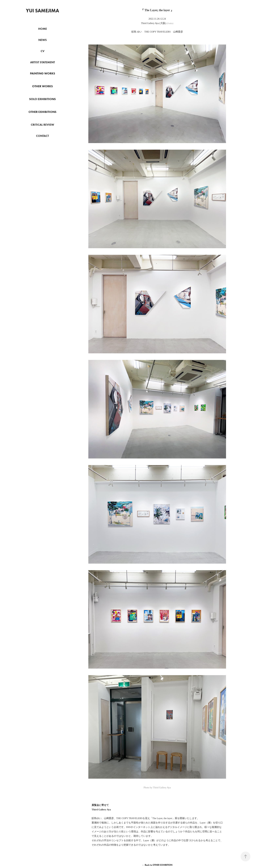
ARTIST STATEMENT (43, 62)
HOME (43, 29)
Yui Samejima (42, 11)
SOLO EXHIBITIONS (42, 99)
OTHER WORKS (42, 86)
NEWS (43, 40)
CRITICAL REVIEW (42, 125)
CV (43, 51)
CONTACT (42, 136)
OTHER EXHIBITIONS (42, 112)
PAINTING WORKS (43, 73)
